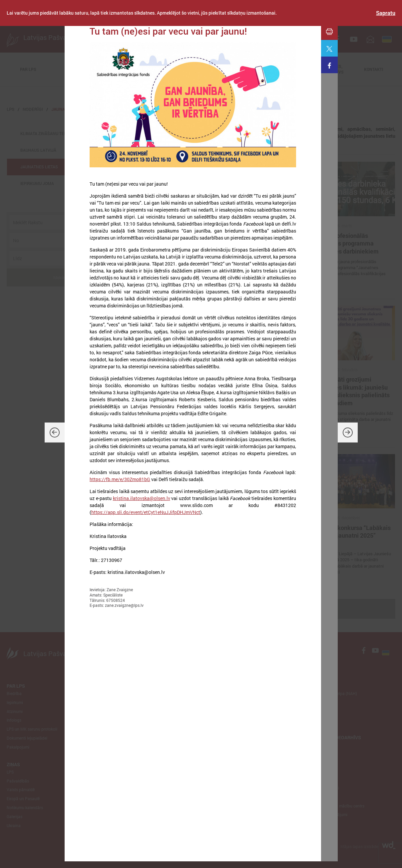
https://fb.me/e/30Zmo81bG (120, 479)
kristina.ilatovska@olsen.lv (141, 498)
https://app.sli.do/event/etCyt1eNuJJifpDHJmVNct (146, 512)
